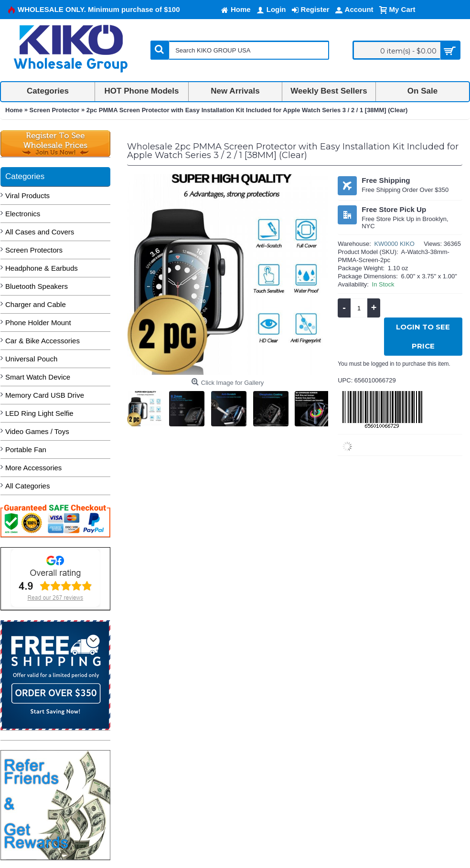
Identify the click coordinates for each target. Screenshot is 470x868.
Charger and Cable (36, 304)
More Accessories (33, 468)
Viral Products (27, 196)
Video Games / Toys (37, 431)
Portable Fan (26, 450)
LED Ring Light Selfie (39, 413)
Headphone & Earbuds (42, 268)
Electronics (23, 214)
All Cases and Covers (40, 232)
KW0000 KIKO (394, 244)
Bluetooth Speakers (37, 286)
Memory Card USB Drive (45, 395)
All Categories (27, 486)
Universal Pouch (31, 359)
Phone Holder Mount (38, 323)
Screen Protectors (34, 250)
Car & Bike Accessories (43, 341)
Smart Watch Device (38, 377)
